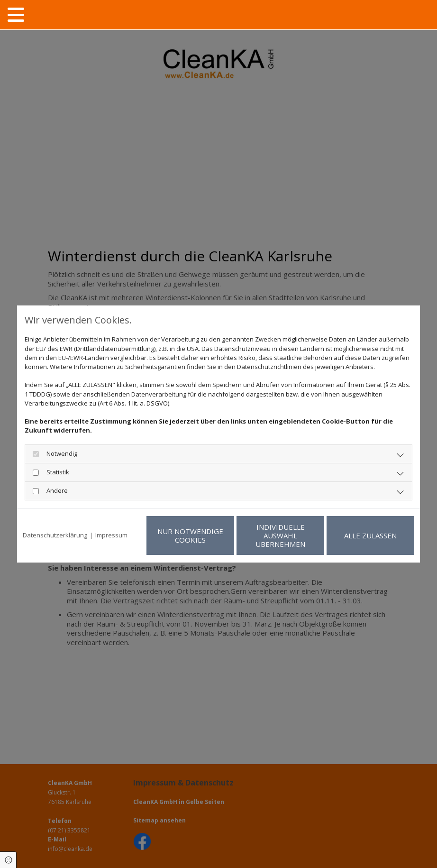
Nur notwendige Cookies (190, 536)
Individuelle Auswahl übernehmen (280, 536)
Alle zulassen (370, 536)
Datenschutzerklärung (55, 535)
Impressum (111, 535)
